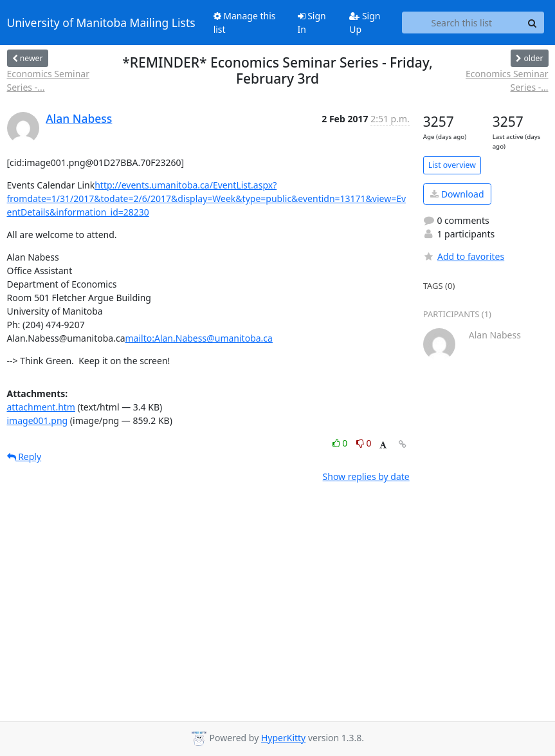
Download (457, 194)
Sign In (312, 23)
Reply (24, 456)
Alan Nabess (79, 118)
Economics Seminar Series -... (48, 80)
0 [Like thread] (341, 443)
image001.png (38, 420)
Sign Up (365, 23)
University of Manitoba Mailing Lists (101, 23)
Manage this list (245, 23)
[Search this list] (461, 23)
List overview (452, 165)
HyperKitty (283, 738)
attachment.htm (41, 407)
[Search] (532, 23)
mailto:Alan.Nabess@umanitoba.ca (199, 338)
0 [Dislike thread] (364, 443)
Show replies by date (366, 476)
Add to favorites (464, 256)
